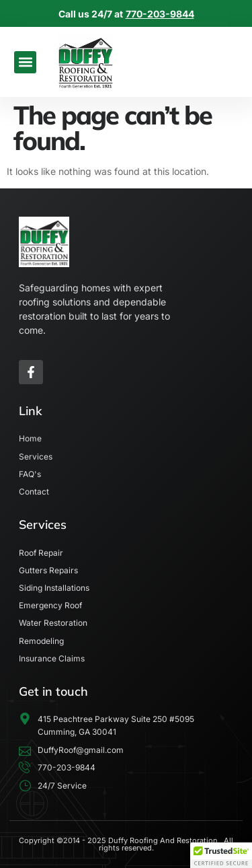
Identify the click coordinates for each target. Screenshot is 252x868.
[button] (25, 62)
